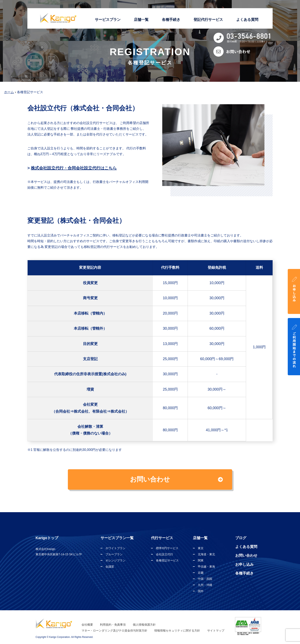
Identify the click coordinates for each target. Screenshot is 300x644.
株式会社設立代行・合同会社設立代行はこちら (74, 168)
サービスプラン (108, 20)
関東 (201, 560)
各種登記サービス (167, 560)
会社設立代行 (165, 554)
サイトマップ (216, 631)
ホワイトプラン (115, 548)
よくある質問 (247, 20)
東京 (201, 548)
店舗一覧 (141, 20)
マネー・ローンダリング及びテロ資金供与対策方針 (114, 631)
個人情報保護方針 (144, 625)
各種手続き (171, 20)
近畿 (201, 573)
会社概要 (87, 625)
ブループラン (114, 554)
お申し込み (244, 564)
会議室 (110, 567)
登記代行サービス (208, 20)
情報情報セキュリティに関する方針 (177, 631)
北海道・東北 (206, 554)
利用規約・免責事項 (113, 625)
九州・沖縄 (205, 585)
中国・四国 (205, 579)
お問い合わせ (246, 556)
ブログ (241, 538)
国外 (201, 591)
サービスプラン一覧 (117, 538)
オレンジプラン (115, 560)
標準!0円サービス (167, 548)
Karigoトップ (47, 538)
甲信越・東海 (206, 567)
